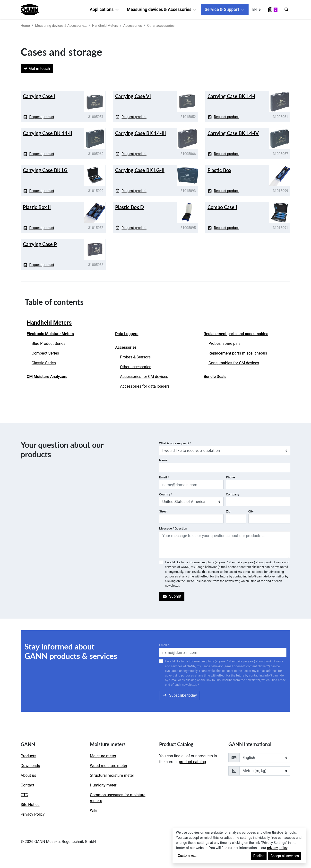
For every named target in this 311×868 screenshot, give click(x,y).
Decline (259, 856)
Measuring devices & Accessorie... (61, 26)
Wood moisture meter (109, 766)
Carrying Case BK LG (45, 170)
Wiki (94, 810)
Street (163, 511)
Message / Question (173, 528)
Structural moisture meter (112, 775)
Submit (172, 596)
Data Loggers (127, 334)
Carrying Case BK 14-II (48, 133)
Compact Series (45, 353)
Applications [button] (104, 10)
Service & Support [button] (225, 10)
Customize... (187, 856)
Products (28, 756)
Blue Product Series (48, 343)
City (251, 511)
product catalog (192, 762)
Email (164, 477)
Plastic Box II (37, 207)
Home (25, 26)
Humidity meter (103, 785)
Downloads (30, 766)
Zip (228, 511)
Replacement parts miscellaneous (238, 353)
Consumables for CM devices (234, 363)
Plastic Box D (130, 207)
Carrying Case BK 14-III (141, 133)
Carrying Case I (39, 96)
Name (163, 460)
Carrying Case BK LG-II (140, 170)
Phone (230, 477)
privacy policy (277, 848)
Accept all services (285, 856)
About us (28, 775)
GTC (24, 795)
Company (233, 494)
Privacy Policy (33, 814)
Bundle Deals (215, 377)
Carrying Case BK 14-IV (233, 133)
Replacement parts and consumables (236, 334)
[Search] (286, 10)
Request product (39, 117)
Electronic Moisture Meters (50, 334)
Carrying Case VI (133, 96)
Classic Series (44, 363)
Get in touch (37, 69)
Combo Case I (222, 207)
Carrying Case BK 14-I (231, 96)
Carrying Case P (40, 244)
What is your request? (175, 443)
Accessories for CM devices (144, 377)
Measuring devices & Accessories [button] (162, 10)
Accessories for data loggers (145, 386)
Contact (27, 785)
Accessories (133, 26)
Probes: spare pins (225, 343)
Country (166, 494)
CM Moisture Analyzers (47, 377)
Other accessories (161, 26)
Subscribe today (180, 695)
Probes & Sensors (135, 357)
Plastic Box (219, 170)
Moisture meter (103, 756)
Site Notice (30, 805)
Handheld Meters (105, 26)
